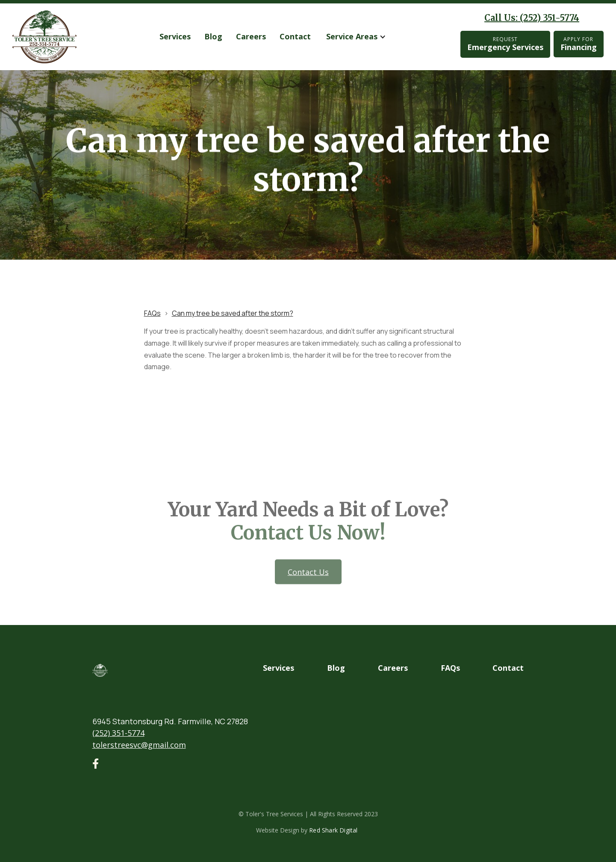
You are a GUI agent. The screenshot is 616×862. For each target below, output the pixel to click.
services (175, 36)
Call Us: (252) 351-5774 (532, 18)
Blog (213, 36)
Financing (579, 44)
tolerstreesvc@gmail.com (139, 745)
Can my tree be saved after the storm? (233, 313)
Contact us (308, 587)
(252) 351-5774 (118, 733)
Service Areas (352, 36)
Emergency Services (505, 44)
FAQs (152, 313)
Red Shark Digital (333, 830)
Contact (295, 36)
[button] (356, 37)
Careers (251, 36)
